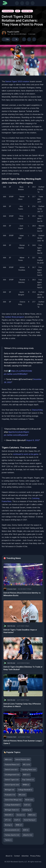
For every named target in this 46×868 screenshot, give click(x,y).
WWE (19, 825)
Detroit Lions (11, 770)
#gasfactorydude (16, 432)
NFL (27, 765)
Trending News (8, 11)
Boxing (8, 825)
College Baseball (25, 790)
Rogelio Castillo (13, 32)
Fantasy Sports (12, 835)
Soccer (21, 815)
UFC (8, 820)
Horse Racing (30, 820)
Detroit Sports (12, 785)
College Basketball (13, 805)
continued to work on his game (26, 454)
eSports (28, 835)
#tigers (26, 432)
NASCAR (9, 815)
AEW (26, 830)
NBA (8, 759)
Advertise (25, 856)
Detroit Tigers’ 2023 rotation (17, 81)
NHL (22, 795)
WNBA (26, 785)
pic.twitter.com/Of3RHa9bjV (16, 374)
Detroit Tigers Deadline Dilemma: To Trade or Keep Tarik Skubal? (23, 668)
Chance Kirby (37, 410)
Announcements (12, 830)
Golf (27, 805)
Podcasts (10, 795)
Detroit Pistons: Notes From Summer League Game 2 (23, 742)
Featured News (12, 765)
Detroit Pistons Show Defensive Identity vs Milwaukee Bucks (22, 594)
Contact (17, 856)
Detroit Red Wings (13, 800)
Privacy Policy (35, 856)
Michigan (10, 790)
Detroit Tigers (27, 11)
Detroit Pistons (23, 759)
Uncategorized (12, 775)
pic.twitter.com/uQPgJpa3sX (16, 435)
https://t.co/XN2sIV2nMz (21, 371)
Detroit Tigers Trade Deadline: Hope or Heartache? (20, 631)
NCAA (29, 800)
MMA (32, 815)
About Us (9, 856)
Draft (17, 820)
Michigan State (12, 810)
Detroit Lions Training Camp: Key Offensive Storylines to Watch (22, 705)
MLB (18, 11)
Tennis (8, 840)
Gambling (27, 810)
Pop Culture (28, 780)
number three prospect (14, 317)
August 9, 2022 (33, 440)
